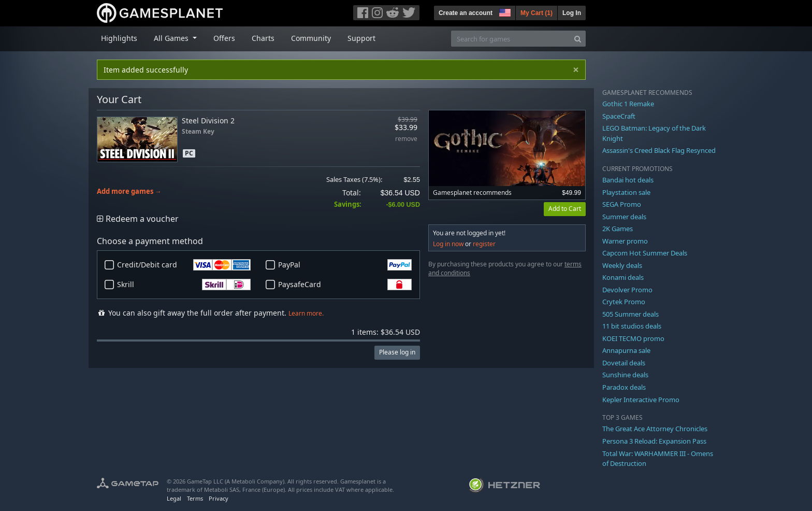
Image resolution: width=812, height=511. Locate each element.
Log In (572, 13)
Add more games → (129, 191)
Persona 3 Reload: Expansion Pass (654, 441)
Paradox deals (624, 387)
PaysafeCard (345, 285)
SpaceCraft (619, 116)
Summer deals (624, 217)
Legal (174, 498)
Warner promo (625, 241)
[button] (504, 11)
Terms (195, 498)
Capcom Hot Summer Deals (645, 253)
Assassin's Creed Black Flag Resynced (659, 150)
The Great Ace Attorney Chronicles (655, 429)
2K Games (618, 229)
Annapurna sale (626, 350)
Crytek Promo (624, 302)
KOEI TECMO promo (633, 338)
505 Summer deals (630, 314)
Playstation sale (626, 192)
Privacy (219, 498)
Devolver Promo (627, 290)
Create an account (466, 13)
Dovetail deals (624, 363)
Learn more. (306, 313)
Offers (224, 38)
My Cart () (536, 13)
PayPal (345, 265)
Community (311, 38)
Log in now (448, 244)
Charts (263, 38)
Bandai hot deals (628, 180)
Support (361, 38)
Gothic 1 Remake (628, 104)
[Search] (578, 39)
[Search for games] (511, 39)
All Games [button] (172, 38)
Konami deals (623, 277)
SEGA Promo (622, 204)
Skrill (184, 285)
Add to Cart (565, 209)
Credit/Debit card (184, 265)
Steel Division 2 (208, 120)
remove (406, 139)
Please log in (397, 352)
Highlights (119, 38)
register (484, 244)
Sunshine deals (625, 375)
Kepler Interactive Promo (641, 400)
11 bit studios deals (632, 326)
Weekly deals (622, 265)
